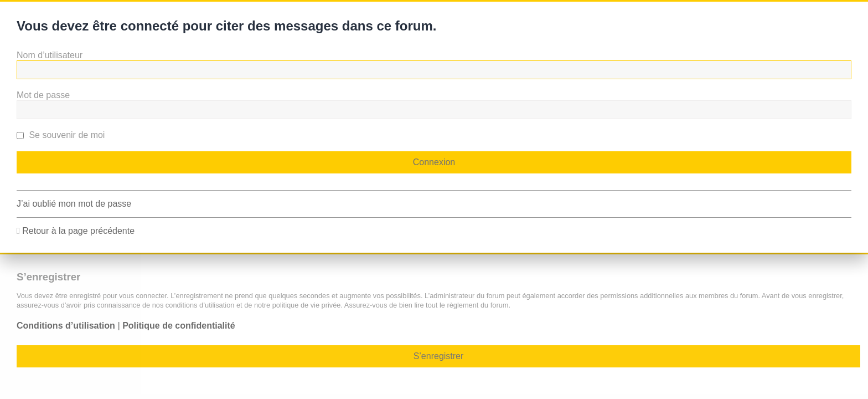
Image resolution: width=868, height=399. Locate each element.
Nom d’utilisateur (50, 55)
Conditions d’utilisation (66, 326)
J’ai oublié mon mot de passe (74, 204)
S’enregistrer (439, 356)
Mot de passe (43, 95)
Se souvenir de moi (61, 135)
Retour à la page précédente (78, 231)
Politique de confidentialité (179, 326)
